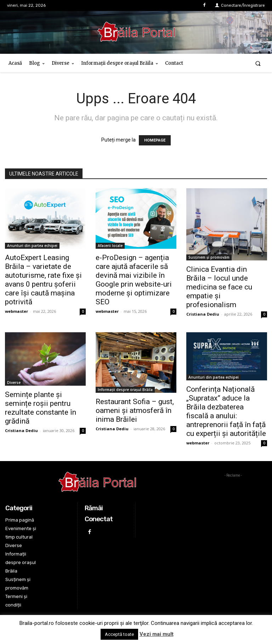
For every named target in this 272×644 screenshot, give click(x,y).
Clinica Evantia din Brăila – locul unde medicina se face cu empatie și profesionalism (219, 287)
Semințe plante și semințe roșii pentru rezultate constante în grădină (41, 408)
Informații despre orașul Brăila (125, 390)
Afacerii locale (110, 246)
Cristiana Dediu (203, 314)
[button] (258, 63)
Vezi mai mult (157, 634)
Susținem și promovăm (209, 257)
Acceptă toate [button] (119, 634)
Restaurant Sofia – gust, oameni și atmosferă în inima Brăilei (135, 410)
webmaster (16, 311)
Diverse (14, 383)
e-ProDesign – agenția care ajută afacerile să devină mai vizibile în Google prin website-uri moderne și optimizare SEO (134, 280)
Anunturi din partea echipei (32, 246)
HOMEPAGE (155, 140)
